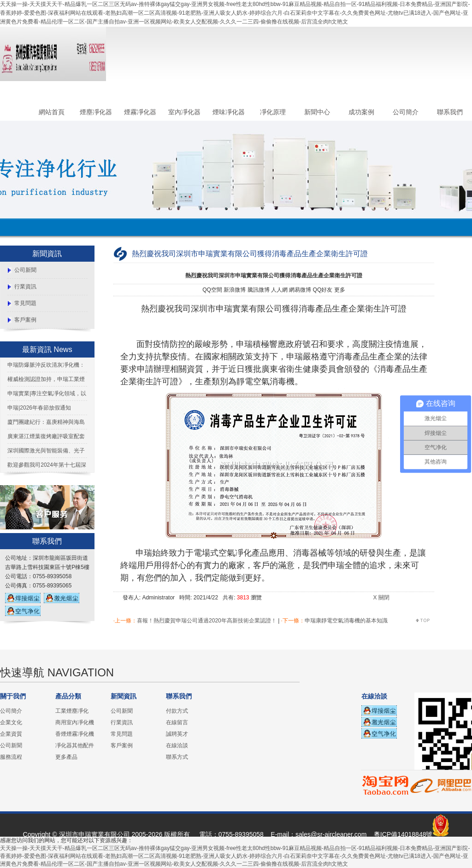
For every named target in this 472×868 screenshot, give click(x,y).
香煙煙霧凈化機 (75, 734)
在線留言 (177, 722)
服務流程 (11, 757)
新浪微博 (235, 290)
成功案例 (361, 112)
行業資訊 (25, 287)
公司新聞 (25, 270)
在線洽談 (177, 745)
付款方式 (177, 711)
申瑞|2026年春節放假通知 (39, 408)
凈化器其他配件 (75, 745)
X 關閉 (381, 598)
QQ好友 (323, 290)
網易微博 (300, 290)
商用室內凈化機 (75, 722)
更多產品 (66, 757)
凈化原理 (273, 112)
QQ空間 (212, 290)
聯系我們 (450, 112)
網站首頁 (52, 112)
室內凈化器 (184, 112)
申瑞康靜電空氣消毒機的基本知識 (346, 621)
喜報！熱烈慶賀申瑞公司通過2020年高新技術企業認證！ (207, 621)
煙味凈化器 (229, 112)
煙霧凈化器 (140, 112)
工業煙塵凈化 (72, 711)
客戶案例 (25, 320)
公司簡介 (406, 112)
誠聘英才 (177, 734)
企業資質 (11, 734)
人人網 (279, 290)
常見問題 (25, 303)
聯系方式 (177, 757)
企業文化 (11, 722)
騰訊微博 (259, 290)
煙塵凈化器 (96, 112)
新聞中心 (317, 112)
